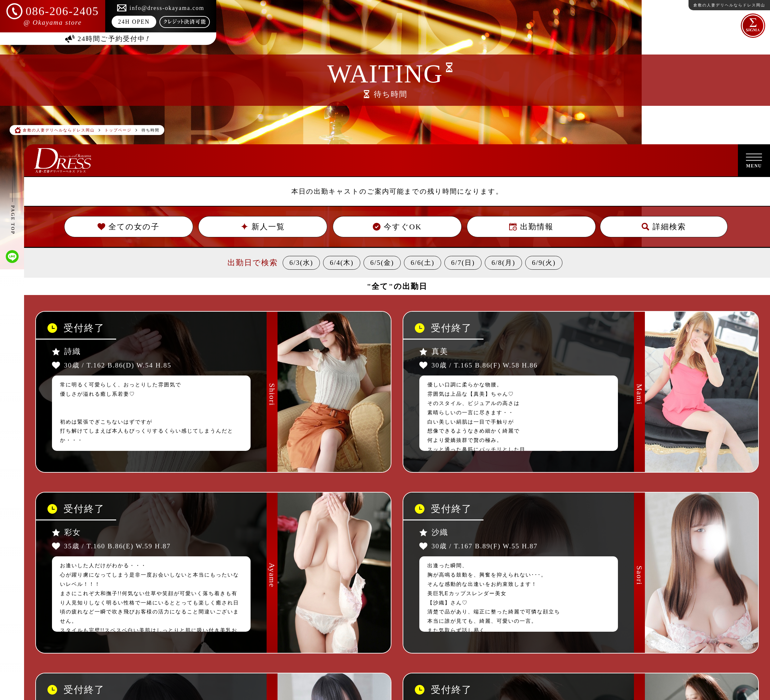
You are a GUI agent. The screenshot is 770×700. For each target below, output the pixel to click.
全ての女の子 (128, 227)
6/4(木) (342, 263)
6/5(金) (382, 263)
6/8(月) (503, 263)
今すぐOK (397, 227)
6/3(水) (301, 263)
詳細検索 (664, 227)
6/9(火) (544, 263)
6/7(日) (463, 263)
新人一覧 (263, 227)
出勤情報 (531, 227)
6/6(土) (423, 263)
